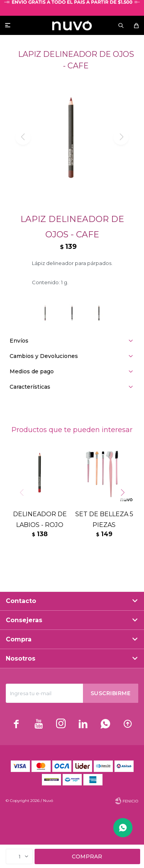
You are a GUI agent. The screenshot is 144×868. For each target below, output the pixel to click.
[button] (125, 508)
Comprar (87, 856)
